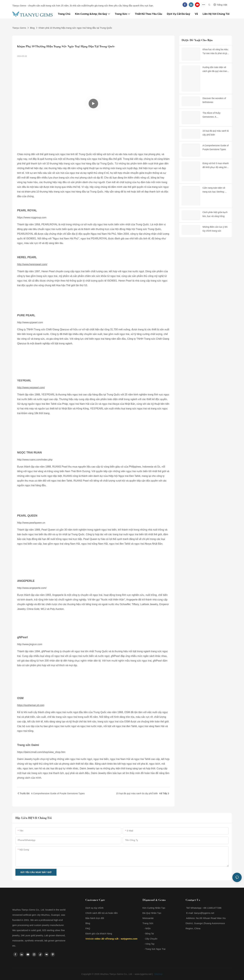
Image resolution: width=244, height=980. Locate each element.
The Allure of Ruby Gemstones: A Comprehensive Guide (213, 115)
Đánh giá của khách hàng (99, 934)
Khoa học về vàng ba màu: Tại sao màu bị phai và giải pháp (216, 52)
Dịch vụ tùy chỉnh (94, 908)
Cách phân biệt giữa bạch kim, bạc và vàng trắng (215, 214)
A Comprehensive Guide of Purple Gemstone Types (216, 147)
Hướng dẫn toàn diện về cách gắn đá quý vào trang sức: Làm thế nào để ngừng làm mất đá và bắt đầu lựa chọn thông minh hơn (215, 70)
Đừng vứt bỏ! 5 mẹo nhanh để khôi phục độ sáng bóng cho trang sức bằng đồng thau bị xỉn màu (216, 166)
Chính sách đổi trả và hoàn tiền (102, 913)
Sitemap (158, 974)
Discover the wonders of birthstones (214, 100)
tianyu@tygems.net (204, 913)
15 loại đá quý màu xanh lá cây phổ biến (216, 133)
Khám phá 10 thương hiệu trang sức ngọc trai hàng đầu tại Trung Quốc (75, 28)
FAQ (88, 928)
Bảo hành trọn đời (95, 918)
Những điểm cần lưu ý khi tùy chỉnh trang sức (215, 229)
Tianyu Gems (19, 28)
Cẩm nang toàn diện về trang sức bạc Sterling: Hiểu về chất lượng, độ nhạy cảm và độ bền (214, 190)
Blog (32, 28)
